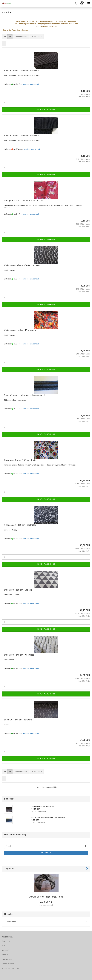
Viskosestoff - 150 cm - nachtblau (20, 525)
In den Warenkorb (46, 110)
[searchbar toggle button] (75, 3)
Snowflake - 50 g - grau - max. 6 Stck (46, 897)
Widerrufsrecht (8, 964)
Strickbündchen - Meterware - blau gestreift (25, 395)
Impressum (6, 941)
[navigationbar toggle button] (89, 3)
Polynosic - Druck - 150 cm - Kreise (21, 460)
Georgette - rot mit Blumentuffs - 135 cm (23, 200)
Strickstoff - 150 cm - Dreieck (18, 590)
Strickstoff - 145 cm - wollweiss (19, 655)
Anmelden (46, 853)
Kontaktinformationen (10, 968)
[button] (5, 37)
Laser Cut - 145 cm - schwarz (18, 720)
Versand (5, 950)
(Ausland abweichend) (31, 84)
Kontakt (5, 955)
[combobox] (21, 37)
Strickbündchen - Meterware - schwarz (22, 71)
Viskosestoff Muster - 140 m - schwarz (22, 265)
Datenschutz (7, 959)
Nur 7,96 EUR (46, 902)
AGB (4, 946)
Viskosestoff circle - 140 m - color (20, 330)
